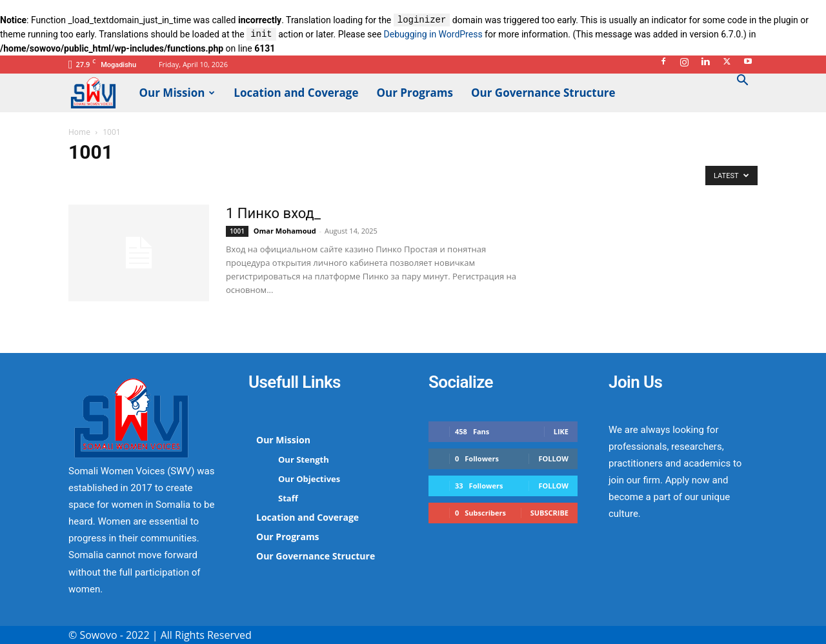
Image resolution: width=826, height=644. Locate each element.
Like (561, 431)
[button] (742, 82)
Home (79, 132)
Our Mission (177, 93)
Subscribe (549, 513)
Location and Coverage (296, 93)
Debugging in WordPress (433, 35)
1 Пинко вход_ (273, 213)
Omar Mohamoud (285, 231)
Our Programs (415, 93)
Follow (553, 458)
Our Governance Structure (543, 93)
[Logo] (99, 92)
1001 (237, 231)
